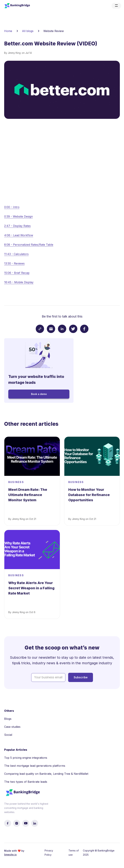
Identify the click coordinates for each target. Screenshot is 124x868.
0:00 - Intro (12, 207)
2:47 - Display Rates (17, 226)
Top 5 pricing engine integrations (26, 758)
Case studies (12, 727)
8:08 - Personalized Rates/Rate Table (29, 245)
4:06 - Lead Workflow (19, 235)
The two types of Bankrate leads (26, 782)
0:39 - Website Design (18, 216)
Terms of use (74, 853)
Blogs (8, 719)
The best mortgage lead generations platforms (35, 766)
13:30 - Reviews (14, 263)
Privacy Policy (49, 853)
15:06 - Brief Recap (17, 273)
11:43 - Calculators (16, 254)
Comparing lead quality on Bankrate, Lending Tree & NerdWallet (46, 774)
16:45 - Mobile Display (19, 282)
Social (8, 735)
